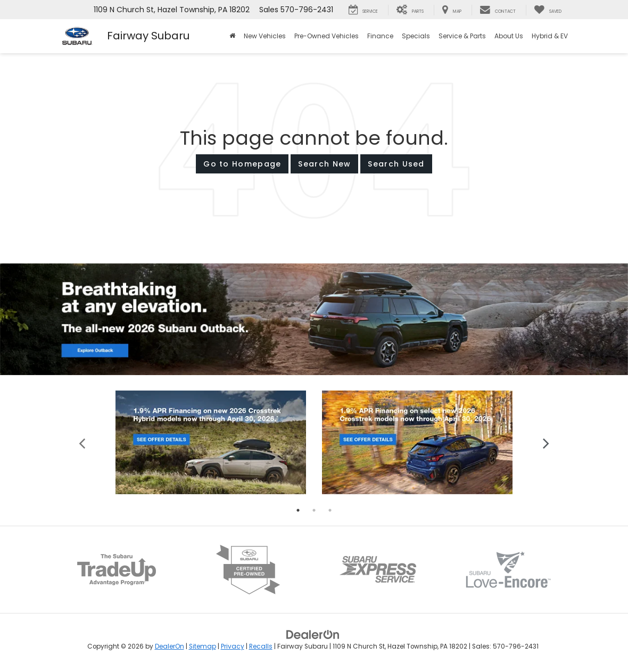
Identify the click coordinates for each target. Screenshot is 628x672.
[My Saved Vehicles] (548, 10)
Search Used (396, 164)
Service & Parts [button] (462, 36)
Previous (82, 442)
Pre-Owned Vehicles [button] (327, 36)
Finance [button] (380, 36)
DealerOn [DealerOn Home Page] (170, 646)
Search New (324, 164)
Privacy (233, 646)
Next (546, 442)
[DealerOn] (313, 634)
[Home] (232, 36)
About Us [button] (509, 36)
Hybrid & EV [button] (550, 36)
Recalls (261, 646)
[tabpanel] (211, 442)
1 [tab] (298, 510)
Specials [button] (416, 36)
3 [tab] (330, 510)
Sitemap (203, 646)
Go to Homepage (242, 164)
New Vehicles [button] (265, 36)
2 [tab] (314, 510)
